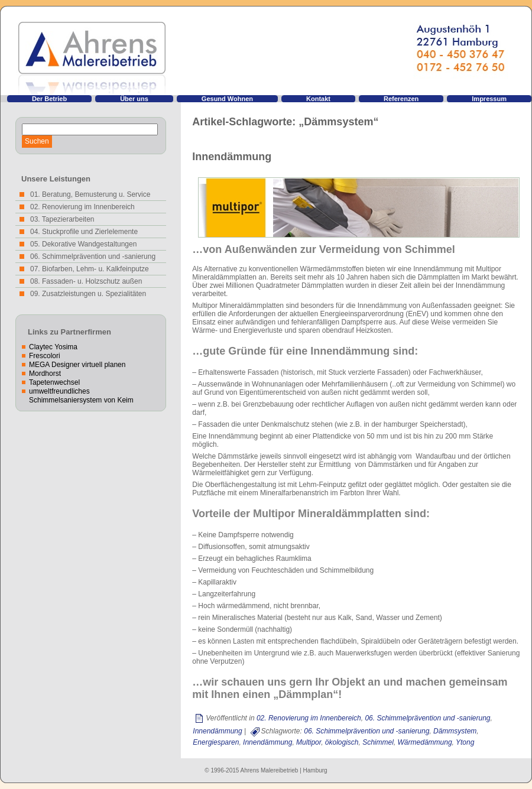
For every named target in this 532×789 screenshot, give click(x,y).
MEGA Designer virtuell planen (77, 365)
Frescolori (45, 356)
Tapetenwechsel (54, 382)
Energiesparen (216, 742)
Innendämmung (232, 157)
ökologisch (342, 742)
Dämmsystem (455, 731)
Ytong (465, 742)
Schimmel (378, 742)
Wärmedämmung (425, 742)
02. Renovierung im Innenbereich (309, 718)
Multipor (309, 742)
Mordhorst (45, 374)
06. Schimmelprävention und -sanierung (427, 718)
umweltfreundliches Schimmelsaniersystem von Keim (81, 396)
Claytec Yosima (53, 347)
